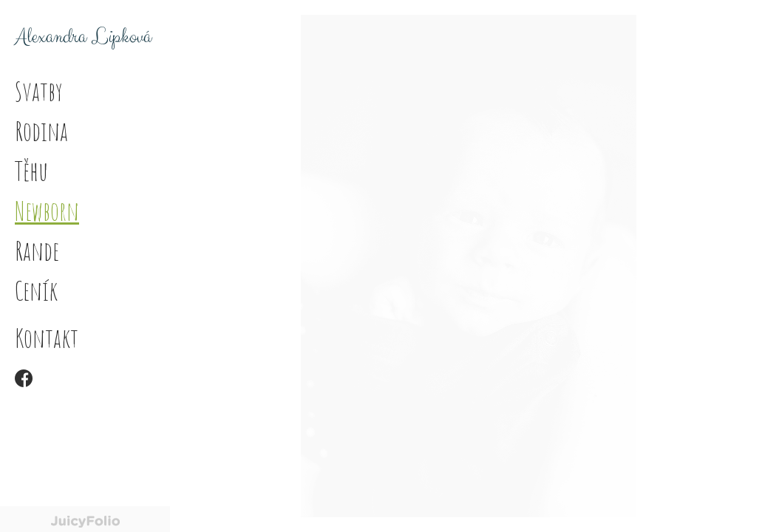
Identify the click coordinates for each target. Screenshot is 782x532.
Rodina (41, 131)
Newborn (47, 211)
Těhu (31, 171)
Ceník (36, 290)
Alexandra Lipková (83, 37)
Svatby (39, 91)
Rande (37, 250)
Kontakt (47, 338)
